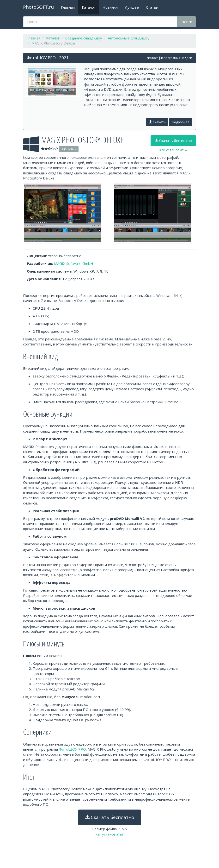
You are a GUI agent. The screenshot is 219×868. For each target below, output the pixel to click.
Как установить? (173, 150)
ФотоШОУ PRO (72, 749)
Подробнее (181, 122)
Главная (68, 7)
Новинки (110, 7)
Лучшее (132, 7)
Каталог (89, 7)
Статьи (152, 7)
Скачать (157, 122)
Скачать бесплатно (173, 140)
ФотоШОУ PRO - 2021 (48, 58)
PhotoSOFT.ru (38, 7)
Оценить (69, 149)
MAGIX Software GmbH (74, 263)
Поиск (187, 22)
